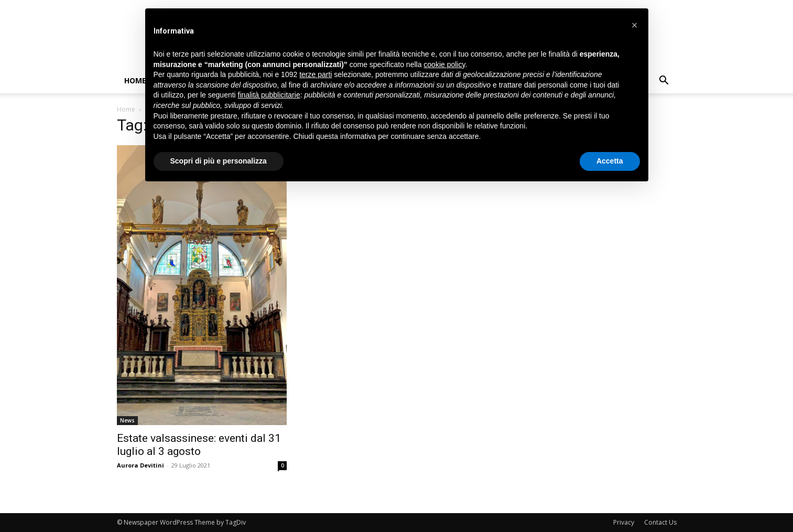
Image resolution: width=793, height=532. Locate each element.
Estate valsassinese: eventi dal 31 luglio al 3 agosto (199, 445)
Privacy (624, 522)
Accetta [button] (610, 161)
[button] (664, 82)
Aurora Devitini (140, 465)
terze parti (316, 74)
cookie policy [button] (444, 64)
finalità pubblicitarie (269, 95)
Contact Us (660, 522)
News (127, 420)
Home (135, 80)
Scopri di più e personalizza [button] (219, 161)
